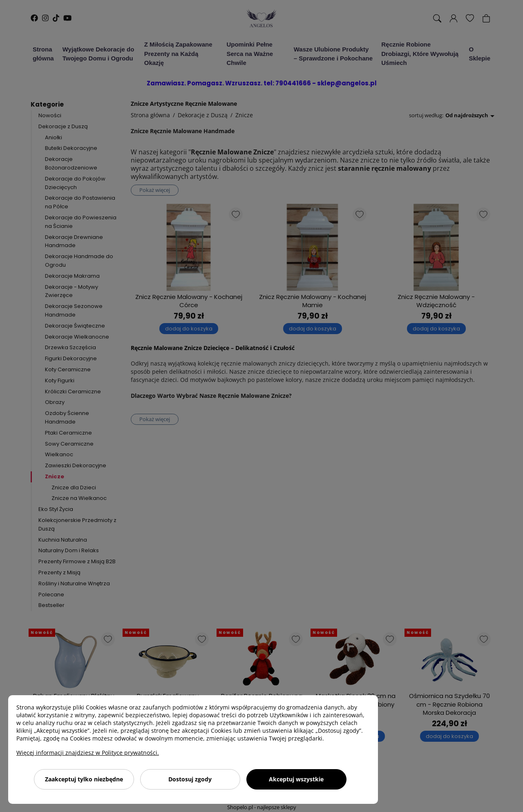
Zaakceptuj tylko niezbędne (84, 779)
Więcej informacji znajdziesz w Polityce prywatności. (88, 753)
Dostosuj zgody (190, 779)
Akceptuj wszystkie (296, 779)
